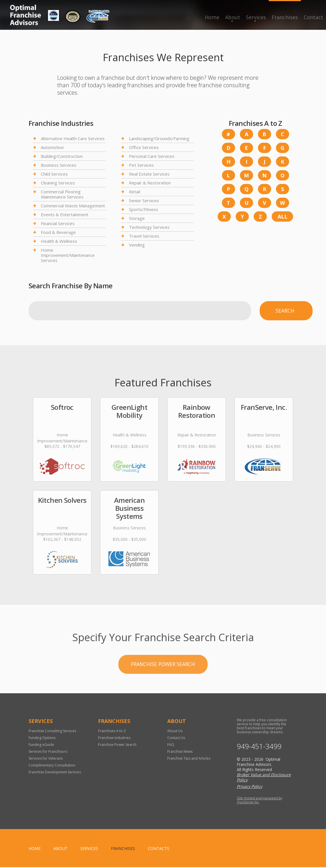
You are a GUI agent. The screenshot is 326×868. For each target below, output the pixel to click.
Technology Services (149, 227)
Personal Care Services (152, 156)
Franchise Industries (114, 739)
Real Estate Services (149, 174)
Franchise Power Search (117, 745)
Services (256, 17)
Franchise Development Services (55, 773)
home (35, 849)
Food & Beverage (58, 232)
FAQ (171, 745)
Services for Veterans (46, 759)
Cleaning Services (58, 183)
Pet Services (141, 165)
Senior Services (144, 200)
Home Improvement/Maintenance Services (68, 255)
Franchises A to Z (112, 732)
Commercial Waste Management (73, 206)
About (233, 17)
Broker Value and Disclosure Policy (264, 778)
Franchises (285, 17)
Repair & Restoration (150, 183)
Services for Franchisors (48, 752)
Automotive (52, 147)
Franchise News (180, 752)
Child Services (54, 174)
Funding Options (42, 739)
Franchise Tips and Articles (189, 759)
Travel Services (144, 236)
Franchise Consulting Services (52, 732)
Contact (313, 17)
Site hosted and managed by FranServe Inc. (259, 801)
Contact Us (176, 739)
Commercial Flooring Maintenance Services (62, 194)
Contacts (159, 849)
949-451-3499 (259, 747)
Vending (137, 245)
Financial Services (58, 223)
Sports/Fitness (144, 209)
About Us (175, 732)
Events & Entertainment (65, 214)
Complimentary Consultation (52, 766)
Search (285, 311)
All (283, 216)
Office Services (144, 147)
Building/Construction (62, 156)
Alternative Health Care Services (73, 139)
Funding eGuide (41, 745)
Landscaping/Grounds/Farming (159, 139)
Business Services (59, 165)
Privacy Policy (250, 787)
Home (212, 17)
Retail (135, 192)
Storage (137, 218)
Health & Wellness (59, 241)
